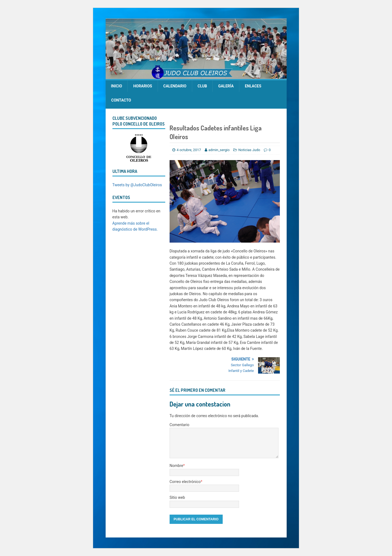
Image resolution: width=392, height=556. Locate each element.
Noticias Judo (249, 150)
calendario (175, 86)
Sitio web (177, 497)
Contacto (121, 100)
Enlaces (253, 86)
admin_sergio (219, 150)
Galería (226, 86)
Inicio (117, 86)
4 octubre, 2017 (189, 150)
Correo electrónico (185, 482)
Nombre (176, 466)
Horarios (143, 86)
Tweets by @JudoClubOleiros (137, 185)
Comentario (180, 425)
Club (202, 86)
